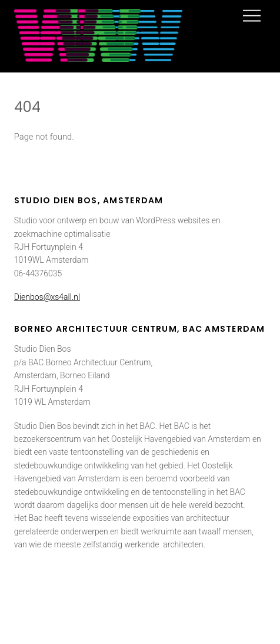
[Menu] (252, 16)
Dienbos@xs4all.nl (47, 297)
